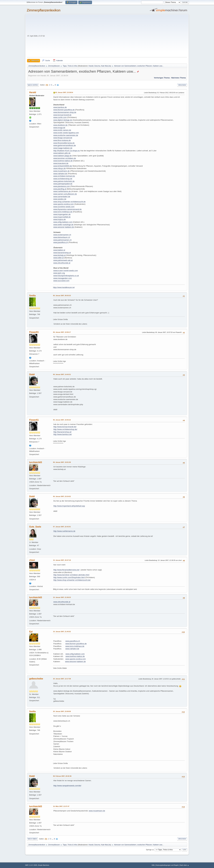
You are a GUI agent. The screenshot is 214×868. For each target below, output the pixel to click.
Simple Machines (44, 865)
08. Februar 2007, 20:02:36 (62, 776)
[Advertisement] (116, 37)
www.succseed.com (61, 281)
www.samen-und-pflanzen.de (65, 194)
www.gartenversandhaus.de (65, 145)
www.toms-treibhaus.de (63, 212)
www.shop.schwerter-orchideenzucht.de (69, 202)
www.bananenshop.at (62, 253)
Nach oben (32, 839)
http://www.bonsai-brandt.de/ (65, 427)
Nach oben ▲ (184, 865)
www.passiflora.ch (61, 242)
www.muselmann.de (61, 171)
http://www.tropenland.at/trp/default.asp (69, 506)
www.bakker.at (59, 250)
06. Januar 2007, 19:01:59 (62, 462)
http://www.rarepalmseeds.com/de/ (67, 786)
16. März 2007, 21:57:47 (61, 806)
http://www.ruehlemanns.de (64, 531)
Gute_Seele (35, 527)
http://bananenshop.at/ (62, 432)
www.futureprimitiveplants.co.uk (66, 276)
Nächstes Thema (179, 78)
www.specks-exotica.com (64, 204)
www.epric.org (59, 273)
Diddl (32, 375)
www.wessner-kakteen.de (64, 227)
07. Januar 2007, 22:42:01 (62, 527)
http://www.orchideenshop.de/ (65, 429)
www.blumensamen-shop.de (65, 112)
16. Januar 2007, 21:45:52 (62, 632)
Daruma (97, 66)
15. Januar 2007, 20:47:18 (62, 560)
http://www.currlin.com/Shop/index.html (69, 577)
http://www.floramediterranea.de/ (66, 570)
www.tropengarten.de (62, 214)
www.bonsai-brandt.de (62, 115)
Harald (91, 66)
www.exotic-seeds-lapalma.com (66, 133)
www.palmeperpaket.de (63, 184)
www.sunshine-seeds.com (64, 207)
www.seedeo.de (60, 199)
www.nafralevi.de (60, 174)
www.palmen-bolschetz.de (64, 181)
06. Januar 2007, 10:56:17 (62, 332)
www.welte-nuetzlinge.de (63, 225)
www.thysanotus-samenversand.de (67, 209)
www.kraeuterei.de (61, 163)
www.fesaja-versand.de (63, 138)
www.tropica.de (60, 219)
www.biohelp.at (60, 255)
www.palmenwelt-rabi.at (63, 260)
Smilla (32, 296)
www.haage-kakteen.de (63, 148)
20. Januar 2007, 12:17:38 (62, 679)
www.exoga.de (59, 128)
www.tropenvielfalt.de (62, 217)
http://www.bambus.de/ (63, 434)
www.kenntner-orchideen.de (65, 158)
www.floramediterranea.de (64, 143)
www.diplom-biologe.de (63, 120)
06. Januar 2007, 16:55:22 (62, 420)
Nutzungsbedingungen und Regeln (167, 865)
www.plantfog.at (60, 189)
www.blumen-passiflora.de (64, 110)
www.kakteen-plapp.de (63, 156)
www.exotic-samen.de (62, 130)
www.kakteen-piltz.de (62, 153)
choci (32, 560)
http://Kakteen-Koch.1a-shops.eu (67, 151)
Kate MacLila (106, 66)
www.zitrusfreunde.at (62, 263)
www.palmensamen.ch (62, 240)
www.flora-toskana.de (62, 140)
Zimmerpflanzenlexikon (44, 10)
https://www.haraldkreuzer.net (64, 287)
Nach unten (33, 85)
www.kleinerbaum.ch (62, 237)
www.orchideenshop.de (63, 179)
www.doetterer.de (60, 125)
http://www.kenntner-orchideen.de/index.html (71, 575)
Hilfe (153, 865)
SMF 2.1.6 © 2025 (31, 865)
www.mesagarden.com (63, 278)
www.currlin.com (60, 117)
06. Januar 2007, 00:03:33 (62, 296)
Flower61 (34, 332)
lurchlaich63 (36, 462)
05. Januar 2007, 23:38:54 (64, 92)
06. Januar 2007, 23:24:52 (62, 496)
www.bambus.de (60, 107)
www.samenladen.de (62, 197)
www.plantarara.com (62, 186)
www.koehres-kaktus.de (63, 161)
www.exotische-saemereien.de (66, 135)
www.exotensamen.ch (62, 235)
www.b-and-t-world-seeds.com (66, 271)
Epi (31, 632)
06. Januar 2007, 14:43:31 (62, 374)
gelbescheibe (36, 679)
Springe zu (150, 850)
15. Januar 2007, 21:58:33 (62, 597)
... (54, 85)
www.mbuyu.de (60, 168)
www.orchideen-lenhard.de (64, 176)
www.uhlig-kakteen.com (63, 222)
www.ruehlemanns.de (62, 191)
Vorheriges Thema (162, 78)
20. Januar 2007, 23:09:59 (62, 711)
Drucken (182, 85)
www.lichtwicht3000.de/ (63, 166)
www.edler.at (59, 258)
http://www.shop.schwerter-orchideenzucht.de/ (72, 580)
